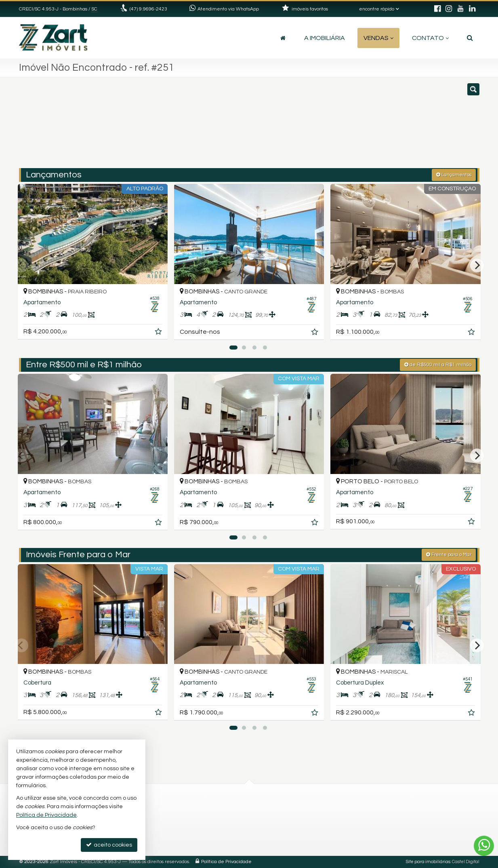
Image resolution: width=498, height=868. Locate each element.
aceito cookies (109, 845)
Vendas (378, 38)
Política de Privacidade (226, 862)
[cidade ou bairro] (323, 126)
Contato (430, 38)
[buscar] (384, 126)
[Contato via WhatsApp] (484, 846)
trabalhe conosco (208, 831)
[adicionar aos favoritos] (159, 333)
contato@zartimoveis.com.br (224, 821)
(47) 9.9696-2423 (148, 9)
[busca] (470, 38)
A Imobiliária (325, 38)
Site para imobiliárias (428, 862)
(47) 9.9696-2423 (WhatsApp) (223, 811)
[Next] (477, 265)
